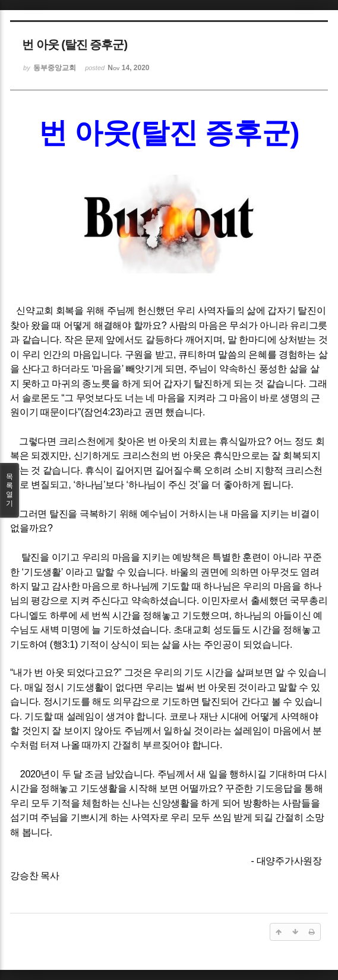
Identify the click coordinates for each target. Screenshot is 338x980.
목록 (10, 490)
